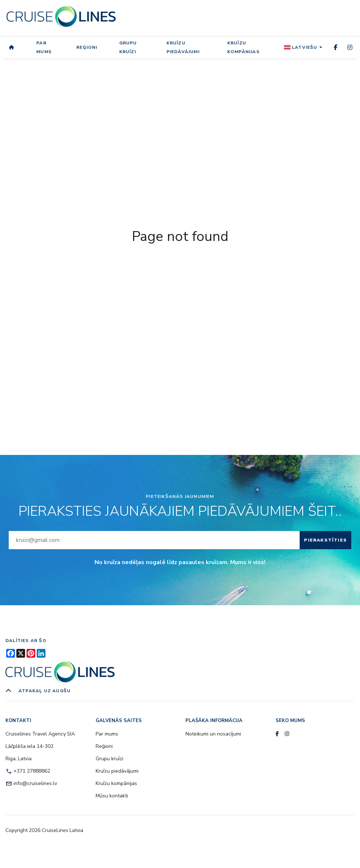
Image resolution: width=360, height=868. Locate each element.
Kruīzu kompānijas (243, 47)
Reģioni (87, 47)
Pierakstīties (325, 540)
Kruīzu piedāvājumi (183, 47)
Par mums (44, 47)
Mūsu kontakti (112, 796)
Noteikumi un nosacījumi (213, 734)
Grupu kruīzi (128, 47)
